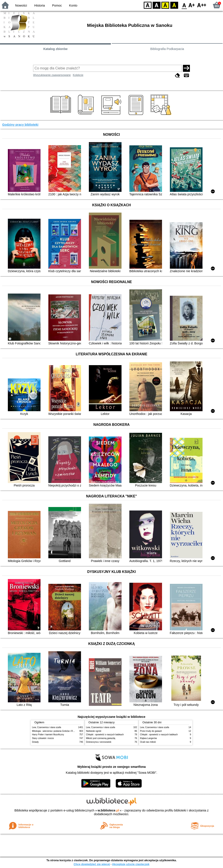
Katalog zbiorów (55, 49)
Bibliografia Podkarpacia (167, 49)
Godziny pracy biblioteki (20, 125)
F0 (184, 5)
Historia (40, 5)
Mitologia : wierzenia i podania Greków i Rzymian (56, 731)
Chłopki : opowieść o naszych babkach (105, 735)
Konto (73, 5)
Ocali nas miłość (148, 742)
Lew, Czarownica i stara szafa (46, 727)
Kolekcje (78, 75)
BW (157, 5)
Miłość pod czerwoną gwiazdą (101, 738)
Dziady (35, 742)
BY (174, 5)
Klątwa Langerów (148, 738)
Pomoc (57, 5)
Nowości (21, 5)
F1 (192, 5)
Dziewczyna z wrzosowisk (99, 742)
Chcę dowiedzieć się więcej (92, 864)
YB (165, 5)
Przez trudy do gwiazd (151, 731)
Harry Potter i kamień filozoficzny (48, 735)
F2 (202, 5)
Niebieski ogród (94, 731)
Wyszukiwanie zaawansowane (52, 75)
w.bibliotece (108, 810)
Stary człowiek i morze (43, 738)
